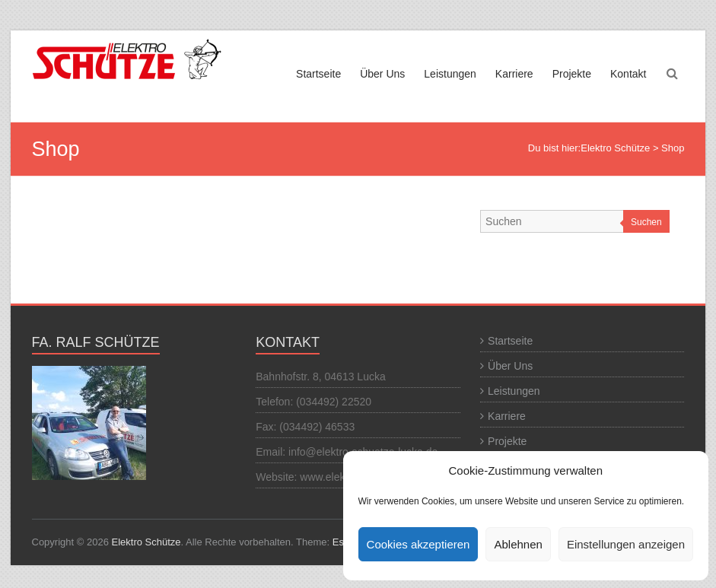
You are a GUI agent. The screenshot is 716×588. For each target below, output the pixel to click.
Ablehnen (518, 544)
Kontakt (628, 74)
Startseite (318, 74)
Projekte (572, 74)
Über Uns (382, 74)
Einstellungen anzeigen (626, 544)
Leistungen (450, 74)
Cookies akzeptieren (418, 544)
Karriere (514, 74)
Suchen (646, 222)
